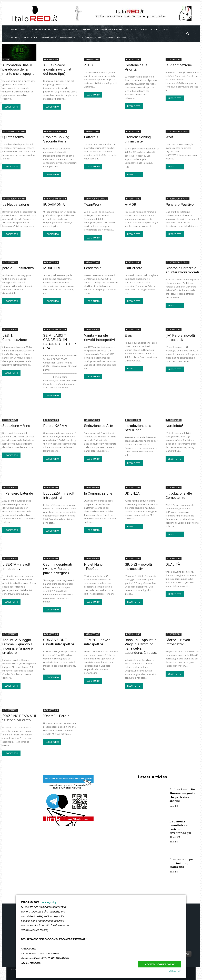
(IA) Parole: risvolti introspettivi (180, 338)
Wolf (169, 137)
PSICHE (6, 59)
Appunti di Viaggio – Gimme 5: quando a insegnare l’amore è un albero (18, 646)
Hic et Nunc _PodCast (93, 567)
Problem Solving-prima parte (138, 139)
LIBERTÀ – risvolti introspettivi (17, 567)
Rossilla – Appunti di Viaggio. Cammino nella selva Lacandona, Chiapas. (141, 646)
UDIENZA (132, 493)
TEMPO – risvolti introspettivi (98, 642)
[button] (188, 34)
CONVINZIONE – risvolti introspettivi (59, 642)
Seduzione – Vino (16, 426)
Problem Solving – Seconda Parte (58, 139)
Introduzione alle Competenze (179, 496)
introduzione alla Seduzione (138, 428)
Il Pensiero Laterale (18, 493)
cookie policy (49, 902)
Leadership (93, 268)
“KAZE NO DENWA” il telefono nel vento (19, 718)
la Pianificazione (179, 65)
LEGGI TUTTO (11, 107)
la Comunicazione (98, 493)
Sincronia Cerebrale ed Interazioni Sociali (182, 270)
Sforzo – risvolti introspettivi (178, 642)
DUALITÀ (173, 564)
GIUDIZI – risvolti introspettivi (138, 567)
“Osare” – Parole (56, 716)
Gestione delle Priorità (136, 67)
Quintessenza (13, 137)
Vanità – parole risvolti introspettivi (99, 338)
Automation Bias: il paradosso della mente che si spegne (18, 69)
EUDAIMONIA (54, 205)
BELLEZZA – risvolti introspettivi (59, 496)
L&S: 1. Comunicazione (15, 338)
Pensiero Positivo (180, 205)
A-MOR (130, 205)
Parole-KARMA (55, 426)
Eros (128, 335)
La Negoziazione (16, 205)
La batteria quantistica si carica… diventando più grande (180, 829)
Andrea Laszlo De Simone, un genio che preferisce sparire (182, 795)
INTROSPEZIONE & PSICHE (14, 131)
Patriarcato (134, 268)
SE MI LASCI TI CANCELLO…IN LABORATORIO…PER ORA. (59, 342)
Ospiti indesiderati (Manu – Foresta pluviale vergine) (58, 569)
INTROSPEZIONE (51, 59)
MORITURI (52, 268)
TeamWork (93, 205)
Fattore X (91, 137)
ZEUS (88, 65)
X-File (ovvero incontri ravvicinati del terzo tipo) (58, 69)
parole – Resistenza (18, 268)
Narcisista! (174, 426)
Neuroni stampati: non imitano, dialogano (182, 863)
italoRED (174, 806)
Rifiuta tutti (175, 971)
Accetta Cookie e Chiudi (160, 964)
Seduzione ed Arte (99, 426)
